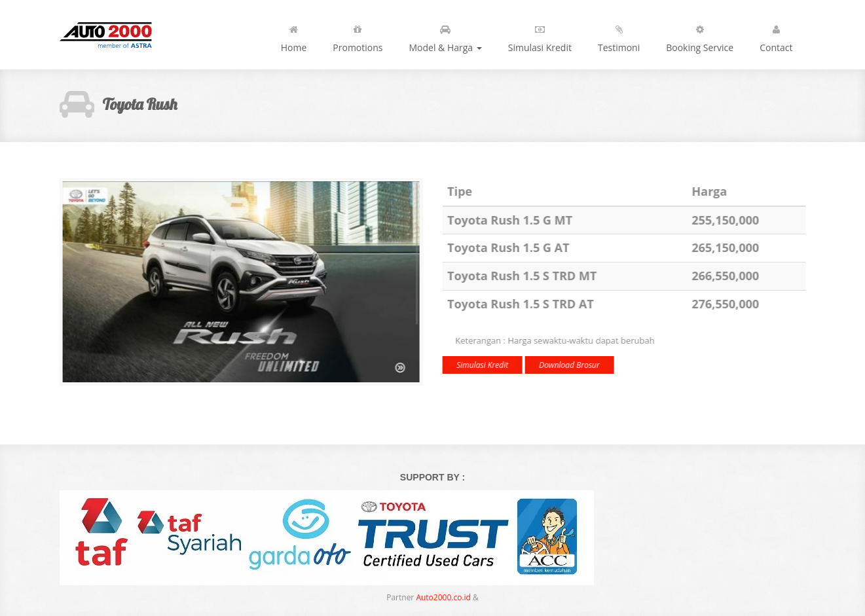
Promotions (358, 36)
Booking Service (700, 36)
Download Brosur (569, 365)
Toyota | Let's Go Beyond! (117, 35)
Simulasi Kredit (540, 36)
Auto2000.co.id (443, 597)
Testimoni (619, 36)
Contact (776, 36)
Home (294, 36)
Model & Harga (445, 36)
